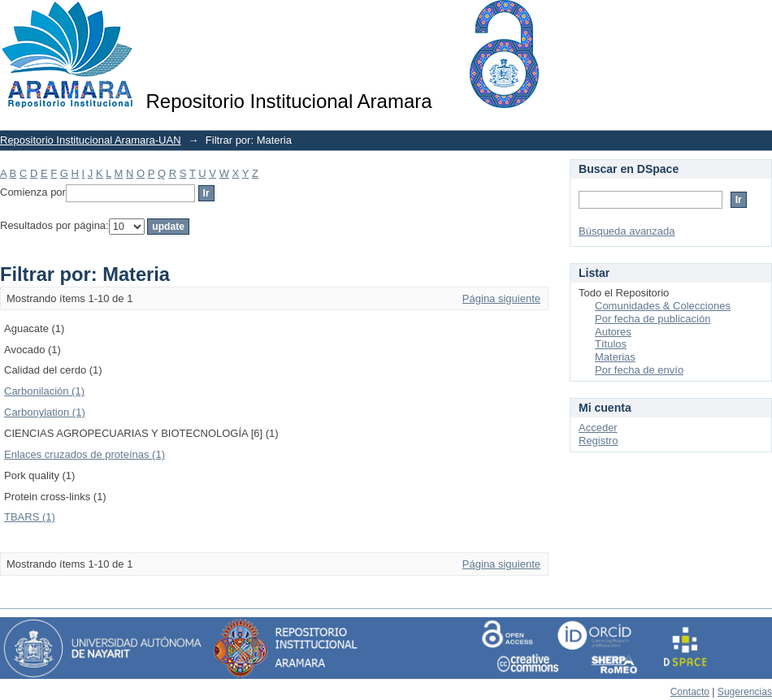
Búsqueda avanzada (627, 231)
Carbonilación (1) (44, 391)
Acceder (598, 428)
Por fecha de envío (639, 370)
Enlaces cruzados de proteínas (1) (85, 454)
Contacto (690, 692)
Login (759, 20)
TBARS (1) (30, 517)
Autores (613, 332)
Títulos (611, 344)
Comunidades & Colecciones (663, 306)
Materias (615, 357)
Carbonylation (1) (45, 412)
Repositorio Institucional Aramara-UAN (91, 140)
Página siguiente (501, 298)
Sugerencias (745, 692)
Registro (598, 441)
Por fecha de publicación (653, 319)
